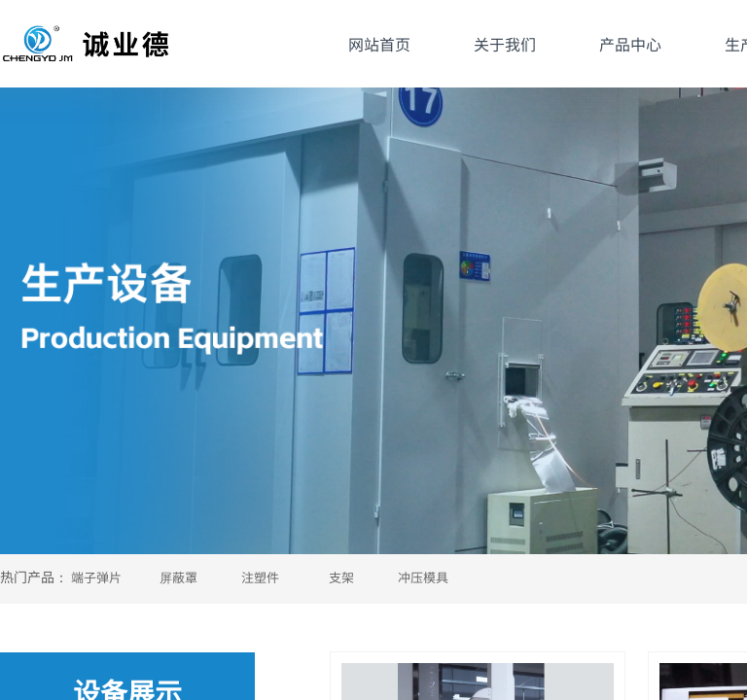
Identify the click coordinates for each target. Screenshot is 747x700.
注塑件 (260, 577)
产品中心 (630, 44)
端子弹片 (96, 577)
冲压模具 (423, 577)
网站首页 (379, 44)
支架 (341, 577)
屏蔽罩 (178, 577)
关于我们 (505, 44)
